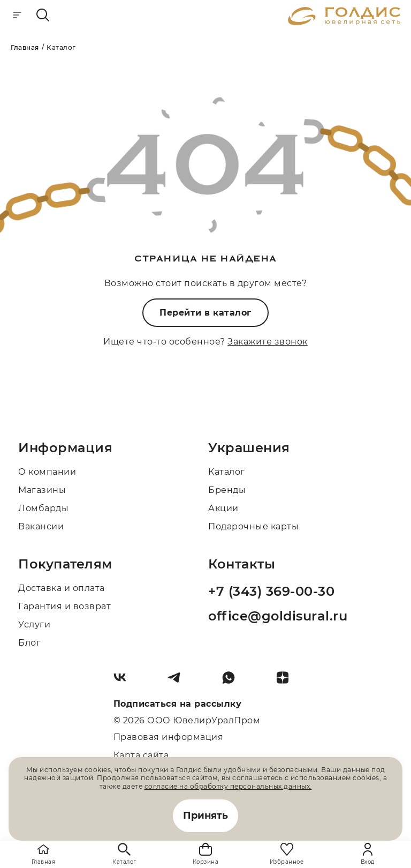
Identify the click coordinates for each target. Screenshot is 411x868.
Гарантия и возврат (64, 606)
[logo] (344, 22)
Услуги (34, 624)
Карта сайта (141, 755)
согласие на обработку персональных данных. (228, 786)
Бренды (227, 490)
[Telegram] (178, 682)
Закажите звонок (268, 342)
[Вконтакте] (124, 682)
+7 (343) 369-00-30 (271, 591)
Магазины (42, 490)
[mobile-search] (43, 16)
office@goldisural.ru (278, 616)
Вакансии (41, 526)
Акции (223, 508)
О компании (47, 472)
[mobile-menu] (17, 16)
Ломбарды (43, 508)
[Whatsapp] (233, 682)
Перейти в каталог (205, 313)
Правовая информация (169, 737)
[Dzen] (287, 682)
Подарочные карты (253, 526)
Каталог (227, 472)
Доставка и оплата (62, 588)
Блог (29, 643)
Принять (205, 815)
